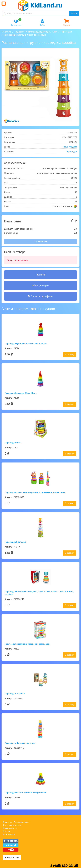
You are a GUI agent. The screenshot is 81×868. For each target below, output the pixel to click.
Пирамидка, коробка (15, 694)
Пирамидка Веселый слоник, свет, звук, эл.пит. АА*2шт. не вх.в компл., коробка (39, 593)
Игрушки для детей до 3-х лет (42, 32)
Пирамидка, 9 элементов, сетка (20, 743)
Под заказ (19, 32)
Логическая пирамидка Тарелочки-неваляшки (27, 644)
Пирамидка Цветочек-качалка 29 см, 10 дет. (26, 343)
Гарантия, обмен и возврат (16, 822)
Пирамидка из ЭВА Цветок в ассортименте (25, 793)
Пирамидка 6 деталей (15, 542)
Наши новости (10, 828)
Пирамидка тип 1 (13, 443)
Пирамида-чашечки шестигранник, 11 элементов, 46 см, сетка (35, 492)
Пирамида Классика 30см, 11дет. (21, 393)
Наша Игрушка (70, 147)
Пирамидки (66, 32)
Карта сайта (9, 834)
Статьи (6, 831)
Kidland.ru (6, 32)
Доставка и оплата (12, 825)
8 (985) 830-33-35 (64, 866)
